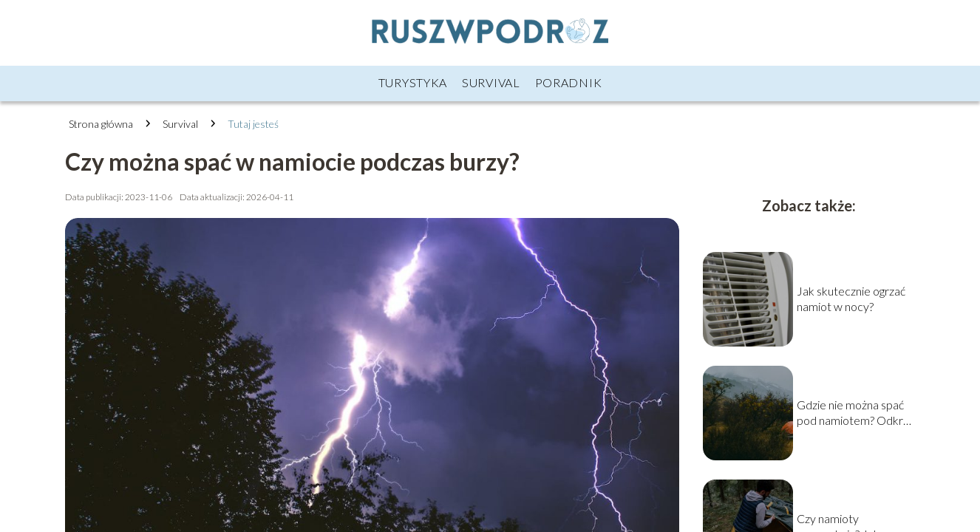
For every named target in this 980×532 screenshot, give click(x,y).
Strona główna (101, 124)
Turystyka (413, 82)
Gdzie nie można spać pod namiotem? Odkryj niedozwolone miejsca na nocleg (854, 413)
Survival (491, 82)
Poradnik (569, 82)
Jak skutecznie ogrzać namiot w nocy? (851, 299)
